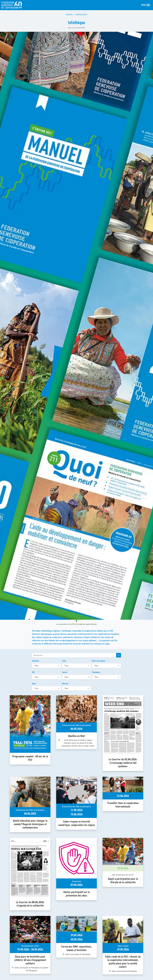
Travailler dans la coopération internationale (123, 805)
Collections (36, 661)
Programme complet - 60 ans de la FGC (30, 758)
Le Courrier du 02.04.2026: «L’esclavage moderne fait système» (123, 763)
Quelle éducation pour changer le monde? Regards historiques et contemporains (30, 824)
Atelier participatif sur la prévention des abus (76, 894)
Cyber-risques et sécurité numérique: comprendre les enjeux (77, 823)
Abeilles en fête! (76, 736)
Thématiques (96, 672)
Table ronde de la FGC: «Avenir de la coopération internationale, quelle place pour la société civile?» (123, 962)
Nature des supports (99, 661)
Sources (65, 672)
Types (34, 684)
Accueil (69, 14)
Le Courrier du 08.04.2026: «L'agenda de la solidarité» (30, 904)
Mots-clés (65, 684)
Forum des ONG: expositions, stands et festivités (77, 948)
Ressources (81, 14)
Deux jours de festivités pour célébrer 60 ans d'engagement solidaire (30, 960)
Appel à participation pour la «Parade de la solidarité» (123, 880)
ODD (33, 672)
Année (64, 661)
